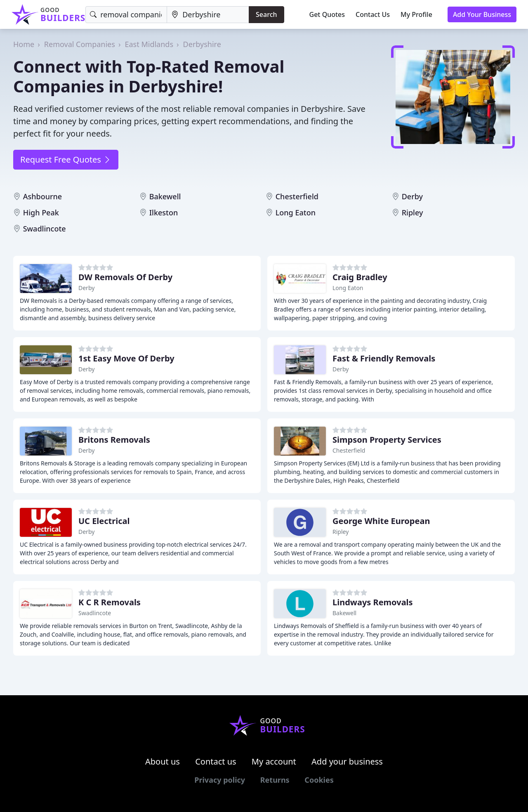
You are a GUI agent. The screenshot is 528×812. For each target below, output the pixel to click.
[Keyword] (126, 15)
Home (24, 44)
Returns (275, 780)
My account (274, 761)
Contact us (216, 761)
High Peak (41, 212)
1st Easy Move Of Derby (126, 358)
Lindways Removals (373, 602)
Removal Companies (80, 44)
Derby (412, 196)
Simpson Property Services (387, 440)
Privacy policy (220, 780)
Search (266, 14)
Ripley (412, 212)
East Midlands (149, 44)
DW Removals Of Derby (125, 277)
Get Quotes (327, 14)
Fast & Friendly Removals (384, 358)
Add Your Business (482, 14)
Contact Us (373, 14)
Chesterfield (297, 196)
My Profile (416, 14)
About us (163, 761)
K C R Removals (110, 602)
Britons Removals (114, 440)
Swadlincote (45, 229)
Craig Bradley (360, 277)
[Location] (208, 15)
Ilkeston (164, 212)
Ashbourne (43, 196)
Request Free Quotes (66, 159)
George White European (381, 521)
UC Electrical (104, 521)
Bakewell (165, 196)
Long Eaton (296, 212)
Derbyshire (202, 44)
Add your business (347, 761)
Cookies (319, 780)
